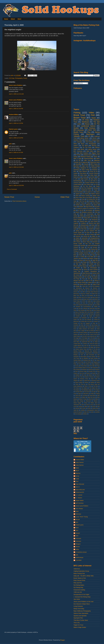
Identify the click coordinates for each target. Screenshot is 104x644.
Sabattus (77, 375)
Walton (84, 397)
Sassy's (90, 375)
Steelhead (85, 122)
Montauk (82, 353)
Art (80, 292)
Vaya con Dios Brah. (79, 234)
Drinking (88, 216)
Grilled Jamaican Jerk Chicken (86, 329)
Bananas (97, 210)
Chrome (76, 247)
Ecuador (78, 316)
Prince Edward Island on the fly (83, 368)
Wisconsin (88, 401)
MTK (75, 347)
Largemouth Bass (86, 342)
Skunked (76, 190)
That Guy (83, 384)
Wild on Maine (90, 234)
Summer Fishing (93, 173)
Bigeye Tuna (96, 153)
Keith (77, 511)
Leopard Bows (77, 344)
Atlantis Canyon (94, 240)
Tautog (98, 382)
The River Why (79, 392)
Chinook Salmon (78, 183)
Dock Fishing (96, 310)
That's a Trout (88, 386)
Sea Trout (97, 266)
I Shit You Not (83, 201)
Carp (75, 214)
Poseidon (94, 168)
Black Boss (95, 294)
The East (87, 233)
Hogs (93, 255)
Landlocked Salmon (88, 126)
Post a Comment (12, 189)
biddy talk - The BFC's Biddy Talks (84, 576)
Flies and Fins (78, 583)
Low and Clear (94, 345)
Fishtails (76, 323)
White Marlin (94, 175)
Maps (92, 347)
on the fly (81, 210)
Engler (91, 316)
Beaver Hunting (85, 196)
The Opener (97, 390)
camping (80, 407)
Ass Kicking (85, 194)
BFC (84, 292)
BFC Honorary (78, 151)
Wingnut (78, 544)
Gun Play (87, 255)
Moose (81, 260)
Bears (77, 196)
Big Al (77, 471)
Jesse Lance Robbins (16, 85)
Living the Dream (94, 344)
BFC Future (94, 164)
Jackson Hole (77, 258)
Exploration (84, 318)
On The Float (87, 147)
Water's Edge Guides (80, 627)
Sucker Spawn (78, 233)
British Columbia (77, 299)
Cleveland (78, 307)
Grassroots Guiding (79, 590)
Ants (89, 290)
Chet (77, 481)
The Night (95, 233)
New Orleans (92, 357)
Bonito (75, 297)
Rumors (88, 373)
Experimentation (89, 159)
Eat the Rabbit (77, 218)
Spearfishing (77, 273)
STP (99, 373)
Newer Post (9, 197)
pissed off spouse (78, 412)
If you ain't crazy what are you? (89, 336)
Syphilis (92, 382)
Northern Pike (78, 140)
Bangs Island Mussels (93, 292)
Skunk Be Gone (95, 162)
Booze (87, 124)
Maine (87, 140)
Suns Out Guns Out (87, 275)
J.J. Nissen (79, 498)
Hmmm (94, 138)
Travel (96, 190)
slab (92, 412)
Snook (85, 270)
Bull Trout (88, 244)
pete (10, 144)
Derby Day (89, 310)
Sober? (76, 146)
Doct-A (78, 487)
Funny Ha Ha (94, 171)
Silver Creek (94, 379)
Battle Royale (84, 179)
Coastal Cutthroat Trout (91, 183)
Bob (97, 295)
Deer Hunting (81, 310)
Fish (93, 115)
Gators (75, 327)
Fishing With (94, 249)
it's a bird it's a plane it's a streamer (85, 208)
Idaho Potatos (77, 336)
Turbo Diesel (92, 395)
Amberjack (76, 290)
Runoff (94, 373)
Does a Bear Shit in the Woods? (84, 197)
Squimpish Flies (78, 618)
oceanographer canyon (92, 410)
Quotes (76, 128)
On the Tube (80, 362)
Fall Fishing (89, 142)
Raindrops (84, 369)
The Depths (95, 277)
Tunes (75, 207)
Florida (78, 155)
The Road (76, 279)
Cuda (75, 308)
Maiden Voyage (94, 258)
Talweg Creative (78, 277)
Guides (75, 173)
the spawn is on (90, 192)
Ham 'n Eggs (81, 331)
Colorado (79, 142)
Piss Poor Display (86, 188)
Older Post (65, 197)
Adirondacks (79, 288)
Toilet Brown (86, 393)
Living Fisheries (78, 606)
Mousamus (76, 186)
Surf (96, 275)
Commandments (87, 307)
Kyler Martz (76, 342)
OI (89, 136)
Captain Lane (96, 196)
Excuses (95, 247)
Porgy (98, 366)
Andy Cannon (80, 462)
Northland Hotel (87, 360)
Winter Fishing (82, 283)
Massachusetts (85, 225)
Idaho (98, 159)
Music (83, 144)
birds (83, 405)
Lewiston (85, 344)
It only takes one (83, 340)
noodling (83, 410)
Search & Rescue (89, 377)
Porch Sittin (92, 366)
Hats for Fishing (90, 331)
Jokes (75, 222)
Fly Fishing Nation (79, 585)
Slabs (81, 381)
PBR (90, 262)
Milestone (76, 353)
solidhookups (79, 557)
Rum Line (82, 373)
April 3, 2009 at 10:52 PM (16, 185)
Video (91, 113)
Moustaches (89, 353)
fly (90, 407)
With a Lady (77, 159)
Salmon (96, 205)
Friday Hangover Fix (82, 168)
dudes (98, 234)
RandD (91, 229)
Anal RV (83, 290)
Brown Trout (80, 118)
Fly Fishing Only (78, 587)
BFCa (76, 120)
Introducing (94, 220)
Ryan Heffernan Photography (82, 611)
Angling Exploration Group (81, 571)
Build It (96, 299)
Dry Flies (95, 216)
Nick (77, 522)
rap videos (76, 238)
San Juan (84, 375)
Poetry (25, 78)
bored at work (90, 405)
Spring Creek (80, 231)
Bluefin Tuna (78, 132)
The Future (76, 388)
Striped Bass (96, 140)
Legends (76, 223)
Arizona (75, 292)
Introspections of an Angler (81, 594)
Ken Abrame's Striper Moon (82, 604)
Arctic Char (95, 290)
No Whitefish (85, 358)
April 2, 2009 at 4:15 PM (16, 123)
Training (98, 393)
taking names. (85, 138)
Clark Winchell (80, 484)
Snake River (87, 381)
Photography (19, 78)
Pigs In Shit (97, 262)
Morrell (78, 519)
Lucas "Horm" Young (82, 517)
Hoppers (76, 334)
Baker (77, 468)
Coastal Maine (77, 185)
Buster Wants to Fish (80, 578)
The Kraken (76, 390)
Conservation (90, 214)
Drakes (92, 314)
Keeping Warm (84, 222)
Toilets (92, 393)
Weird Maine (84, 175)
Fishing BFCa (85, 249)
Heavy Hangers (84, 332)
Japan (96, 340)
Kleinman (78, 514)
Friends (87, 325)
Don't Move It (78, 314)
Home (6, 19)
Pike (77, 264)
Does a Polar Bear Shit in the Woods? (85, 312)
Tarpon (95, 157)
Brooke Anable (78, 244)
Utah (98, 395)
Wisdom (96, 401)
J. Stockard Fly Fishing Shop (82, 597)
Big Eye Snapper (86, 294)
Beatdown (95, 170)
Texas (77, 384)
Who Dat (91, 399)
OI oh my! (91, 227)
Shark (85, 268)
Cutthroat (85, 308)
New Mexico (84, 357)
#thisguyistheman (95, 238)
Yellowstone (76, 405)
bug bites (97, 207)
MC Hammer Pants (79, 203)
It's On (78, 160)
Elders (85, 316)
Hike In (87, 220)
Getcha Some (88, 155)
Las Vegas (95, 342)
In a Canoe (81, 257)
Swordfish (79, 164)
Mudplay (76, 355)
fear (95, 283)
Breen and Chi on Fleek (84, 297)
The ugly (93, 392)
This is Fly (77, 623)
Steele (94, 118)
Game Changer (78, 220)
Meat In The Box (93, 349)
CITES (84, 301)
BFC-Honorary (79, 130)
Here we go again (94, 332)
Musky (93, 225)
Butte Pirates (77, 301)
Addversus (77, 569)
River (77, 371)
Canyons (76, 147)
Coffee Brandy (95, 166)
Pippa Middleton (96, 364)
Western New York (79, 281)
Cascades (83, 246)
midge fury (95, 236)
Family (75, 320)
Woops (86, 403)
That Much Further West (81, 620)
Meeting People (78, 351)
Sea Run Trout (79, 377)
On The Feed (77, 262)
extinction (78, 236)
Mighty (75, 260)
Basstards (95, 242)
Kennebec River (93, 201)
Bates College (86, 170)
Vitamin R (78, 397)
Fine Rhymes (88, 320)
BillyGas (78, 473)
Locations (83, 223)
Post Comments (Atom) (19, 201)
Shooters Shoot (84, 379)
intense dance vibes (85, 284)
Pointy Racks (84, 366)
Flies (89, 132)
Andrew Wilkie (13, 115)
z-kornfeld (78, 560)
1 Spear (84, 286)
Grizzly (81, 255)
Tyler (77, 536)
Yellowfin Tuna (79, 136)
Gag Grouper (95, 325)
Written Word (94, 403)
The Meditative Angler (86, 390)
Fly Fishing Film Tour (92, 199)
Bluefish (91, 295)
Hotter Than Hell (84, 334)
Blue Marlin (94, 179)
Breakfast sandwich (87, 212)
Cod (88, 247)
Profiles (91, 264)
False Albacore (83, 171)
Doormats (86, 314)
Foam (82, 325)
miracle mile (95, 408)
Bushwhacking (77, 181)
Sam (77, 530)
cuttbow (90, 283)
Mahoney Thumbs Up (83, 347)
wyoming (76, 170)
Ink (97, 257)
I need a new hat (94, 334)
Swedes (86, 382)
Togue (80, 393)
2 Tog (89, 286)
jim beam (84, 408)
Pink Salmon (87, 364)
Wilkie (96, 399)
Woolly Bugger (77, 403)
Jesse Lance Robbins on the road (83, 602)
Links (79, 124)
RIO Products (77, 369)
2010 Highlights (96, 286)
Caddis (89, 301)
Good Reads (82, 327)
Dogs (96, 197)
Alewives (95, 288)
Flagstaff (88, 323)
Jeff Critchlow (80, 503)
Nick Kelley (83, 227)
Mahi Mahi (90, 151)
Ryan (77, 528)
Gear (75, 201)
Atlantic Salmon (95, 194)
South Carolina (94, 270)
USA (89, 279)
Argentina (85, 240)
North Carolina (94, 358)
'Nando (78, 547)
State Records (86, 273)
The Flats (96, 386)
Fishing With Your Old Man (91, 218)
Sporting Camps (96, 381)
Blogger (62, 640)
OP (94, 360)
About (13, 19)
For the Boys (87, 251)
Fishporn (96, 321)
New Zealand (84, 153)
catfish (86, 407)
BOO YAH (92, 130)
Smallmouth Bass (86, 190)
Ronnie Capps (83, 371)
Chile (91, 305)
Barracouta (76, 294)
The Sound (87, 392)
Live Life (95, 185)
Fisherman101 (80, 492)
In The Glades (84, 338)
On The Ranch (88, 186)
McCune (98, 347)
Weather (81, 207)
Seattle (78, 268)
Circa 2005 (97, 305)
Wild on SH (89, 281)
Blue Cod (84, 295)
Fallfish (96, 318)
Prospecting (95, 368)
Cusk (80, 308)
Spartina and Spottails (80, 616)
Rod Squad (83, 266)
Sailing (90, 266)
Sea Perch (97, 375)
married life (86, 236)
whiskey (85, 414)
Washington (90, 134)
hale (99, 407)
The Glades (84, 388)
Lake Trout (87, 160)
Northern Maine (77, 360)
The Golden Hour (94, 388)
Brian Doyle (95, 297)
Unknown (78, 538)
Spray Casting (79, 382)
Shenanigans (94, 268)
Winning (94, 146)
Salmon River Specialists (81, 613)
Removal (91, 369)
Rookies (97, 229)
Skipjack (76, 381)
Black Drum (77, 295)
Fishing (77, 113)
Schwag (96, 188)
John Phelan (79, 509)
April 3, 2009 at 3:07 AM (16, 152)
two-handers (89, 210)
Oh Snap (12, 78)
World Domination (78, 192)
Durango (98, 314)
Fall (91, 318)
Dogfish (98, 312)
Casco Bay (91, 303)
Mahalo (85, 258)
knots (89, 408)
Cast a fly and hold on (91, 181)
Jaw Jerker (77, 599)
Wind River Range (78, 401)
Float (83, 199)
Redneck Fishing (86, 157)
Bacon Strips (86, 242)
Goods (92, 253)
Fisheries (76, 249)
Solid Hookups (90, 128)
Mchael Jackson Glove (81, 349)
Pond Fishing (96, 203)
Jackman (91, 340)
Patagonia (96, 362)
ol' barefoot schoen (81, 552)
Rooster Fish (92, 371)
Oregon (85, 262)
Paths (75, 364)
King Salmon (83, 173)
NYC (82, 355)
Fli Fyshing (76, 199)
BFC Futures (77, 242)
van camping (78, 414)
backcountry (77, 177)
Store (19, 19)
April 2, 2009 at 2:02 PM (16, 109)
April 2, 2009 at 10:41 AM (16, 94)
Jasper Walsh (80, 500)
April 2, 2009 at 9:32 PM (16, 138)
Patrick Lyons (13, 129)
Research (97, 369)
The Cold (87, 277)
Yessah (86, 164)
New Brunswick (90, 355)
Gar (94, 251)
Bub (92, 299)
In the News (90, 257)
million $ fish (96, 284)
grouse (94, 407)
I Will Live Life (78, 592)
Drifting (82, 216)
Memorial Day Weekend (91, 351)
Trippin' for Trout (78, 625)
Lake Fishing (94, 222)
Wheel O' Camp (83, 399)
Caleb (77, 479)
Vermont (95, 279)
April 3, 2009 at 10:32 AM (16, 167)
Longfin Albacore (78, 345)
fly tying (84, 177)
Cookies (96, 307)
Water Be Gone (91, 397)
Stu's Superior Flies (92, 231)
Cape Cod (85, 166)
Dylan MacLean (80, 490)
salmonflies (85, 238)
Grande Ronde (91, 327)
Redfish (78, 205)
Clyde (83, 247)
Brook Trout (79, 115)
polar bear (87, 412)
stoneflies (97, 412)
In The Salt (92, 338)
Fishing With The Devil (86, 321)
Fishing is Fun (77, 251)
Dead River (92, 308)
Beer (75, 171)
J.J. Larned (79, 495)
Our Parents (88, 362)
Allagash (78, 240)
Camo (84, 303)
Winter (82, 149)
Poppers (84, 264)
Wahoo (75, 175)
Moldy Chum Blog (79, 609)
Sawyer (78, 533)
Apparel (78, 194)
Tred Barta (85, 395)
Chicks (81, 214)
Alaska (98, 192)
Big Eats (76, 166)
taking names (92, 149)
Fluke (94, 323)
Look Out (86, 345)
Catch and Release (93, 246)
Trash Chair (78, 395)
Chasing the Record (83, 305)
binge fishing (89, 207)
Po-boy (77, 366)
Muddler (96, 353)
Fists (82, 323)
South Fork (77, 271)
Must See (88, 260)
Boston (77, 212)
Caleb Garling (96, 301)
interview (77, 408)
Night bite (95, 260)
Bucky (77, 476)
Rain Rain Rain (83, 229)
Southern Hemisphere (91, 271)
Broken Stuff (86, 299)
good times (92, 177)
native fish (76, 410)
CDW (96, 212)
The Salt (96, 122)
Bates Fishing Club (79, 573)
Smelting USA (77, 270)
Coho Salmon (87, 185)
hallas (77, 549)
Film (81, 320)
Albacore (87, 288)
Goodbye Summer (83, 253)
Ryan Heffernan (87, 205)
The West (85, 146)
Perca (80, 364)
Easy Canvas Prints (79, 580)
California (78, 303)
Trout (83, 279)
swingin (77, 286)
